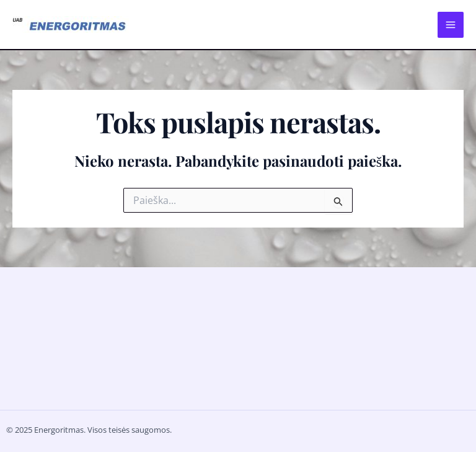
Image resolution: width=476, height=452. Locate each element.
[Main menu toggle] (451, 25)
